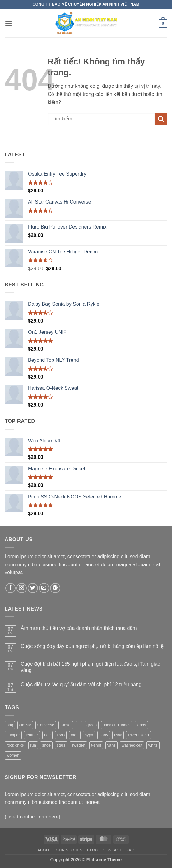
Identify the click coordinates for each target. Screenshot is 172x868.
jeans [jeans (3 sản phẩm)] (141, 725)
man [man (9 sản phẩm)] (75, 735)
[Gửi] (161, 119)
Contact (112, 850)
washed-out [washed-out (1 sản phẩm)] (132, 745)
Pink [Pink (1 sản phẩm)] (118, 735)
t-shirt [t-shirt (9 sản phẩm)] (96, 745)
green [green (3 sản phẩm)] (92, 725)
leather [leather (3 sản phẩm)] (32, 735)
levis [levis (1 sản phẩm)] (61, 735)
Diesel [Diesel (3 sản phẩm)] (66, 725)
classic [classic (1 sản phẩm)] (25, 725)
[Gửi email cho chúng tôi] (44, 588)
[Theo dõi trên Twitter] (33, 588)
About (44, 850)
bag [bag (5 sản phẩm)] (10, 725)
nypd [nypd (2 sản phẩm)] (89, 735)
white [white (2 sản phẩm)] (153, 745)
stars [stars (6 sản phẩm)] (61, 745)
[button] (8, 23)
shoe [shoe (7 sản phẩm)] (46, 745)
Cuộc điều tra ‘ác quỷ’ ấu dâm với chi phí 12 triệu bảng (81, 684)
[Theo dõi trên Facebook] (10, 588)
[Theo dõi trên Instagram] (22, 588)
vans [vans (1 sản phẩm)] (112, 745)
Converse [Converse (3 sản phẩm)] (46, 725)
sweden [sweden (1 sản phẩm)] (78, 745)
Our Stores (69, 850)
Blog (93, 850)
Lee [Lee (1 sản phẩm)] (47, 735)
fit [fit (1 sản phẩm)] (79, 725)
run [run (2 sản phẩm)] (33, 745)
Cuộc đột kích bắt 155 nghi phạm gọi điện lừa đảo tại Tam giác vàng (91, 667)
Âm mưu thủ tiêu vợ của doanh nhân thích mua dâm (79, 628)
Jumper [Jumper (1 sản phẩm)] (13, 735)
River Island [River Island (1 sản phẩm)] (138, 735)
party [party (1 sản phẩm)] (104, 735)
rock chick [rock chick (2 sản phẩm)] (15, 745)
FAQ (130, 850)
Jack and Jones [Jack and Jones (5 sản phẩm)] (117, 725)
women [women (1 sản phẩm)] (13, 755)
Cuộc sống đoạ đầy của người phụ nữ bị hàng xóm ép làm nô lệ (92, 646)
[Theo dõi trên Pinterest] (55, 588)
